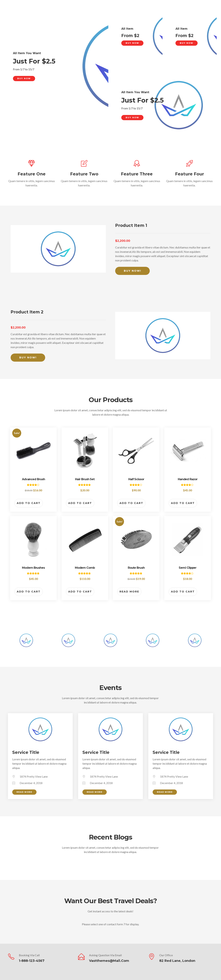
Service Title (26, 752)
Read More (24, 791)
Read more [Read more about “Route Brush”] (129, 591)
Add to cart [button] (29, 502)
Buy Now (24, 84)
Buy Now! (132, 270)
